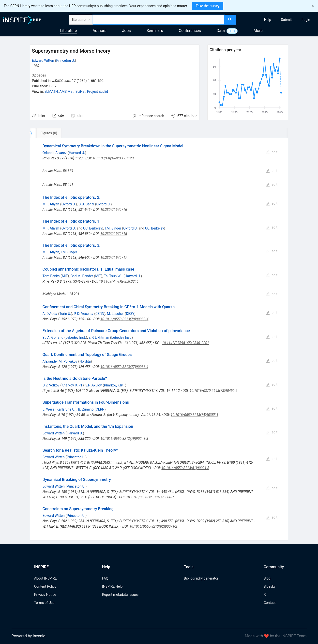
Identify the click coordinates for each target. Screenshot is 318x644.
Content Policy (45, 586)
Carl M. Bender (82, 276)
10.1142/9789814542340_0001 (186, 343)
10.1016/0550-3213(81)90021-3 (185, 468)
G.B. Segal (86, 204)
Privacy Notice (45, 595)
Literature (69, 31)
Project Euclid (98, 92)
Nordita (85, 361)
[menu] (278, 20)
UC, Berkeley (93, 228)
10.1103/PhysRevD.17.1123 (113, 158)
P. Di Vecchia (83, 314)
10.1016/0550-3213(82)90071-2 (153, 526)
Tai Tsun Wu (113, 276)
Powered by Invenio (29, 636)
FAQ (105, 578)
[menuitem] (268, 20)
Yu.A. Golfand (53, 337)
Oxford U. (69, 204)
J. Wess (49, 409)
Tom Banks (51, 276)
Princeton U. (65, 61)
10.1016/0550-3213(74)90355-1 (195, 415)
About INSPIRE (45, 578)
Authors (99, 31)
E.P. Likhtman (99, 337)
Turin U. (65, 314)
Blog (267, 578)
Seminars (155, 31)
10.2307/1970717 (114, 258)
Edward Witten (43, 61)
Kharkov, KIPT (72, 385)
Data (221, 31)
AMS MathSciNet (72, 92)
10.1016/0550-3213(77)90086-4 (124, 367)
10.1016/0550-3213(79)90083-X (124, 319)
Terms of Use (44, 603)
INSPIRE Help (112, 586)
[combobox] (159, 20)
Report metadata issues (120, 595)
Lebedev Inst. (76, 337)
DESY (130, 314)
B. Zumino (86, 409)
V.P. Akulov (94, 385)
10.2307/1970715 (114, 234)
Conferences (190, 31)
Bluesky (270, 586)
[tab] (46, 133)
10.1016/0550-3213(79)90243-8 (124, 439)
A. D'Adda (50, 314)
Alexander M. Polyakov (60, 361)
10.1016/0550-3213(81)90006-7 (150, 497)
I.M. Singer (113, 228)
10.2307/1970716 (114, 210)
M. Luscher (115, 314)
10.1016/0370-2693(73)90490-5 (213, 391)
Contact (270, 603)
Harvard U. (77, 153)
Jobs (127, 31)
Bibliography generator (201, 578)
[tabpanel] (159, 339)
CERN (100, 314)
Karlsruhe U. (66, 409)
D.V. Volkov (51, 385)
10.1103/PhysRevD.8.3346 (119, 281)
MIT (65, 276)
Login (306, 20)
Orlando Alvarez (55, 153)
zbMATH (51, 92)
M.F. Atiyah (51, 204)
